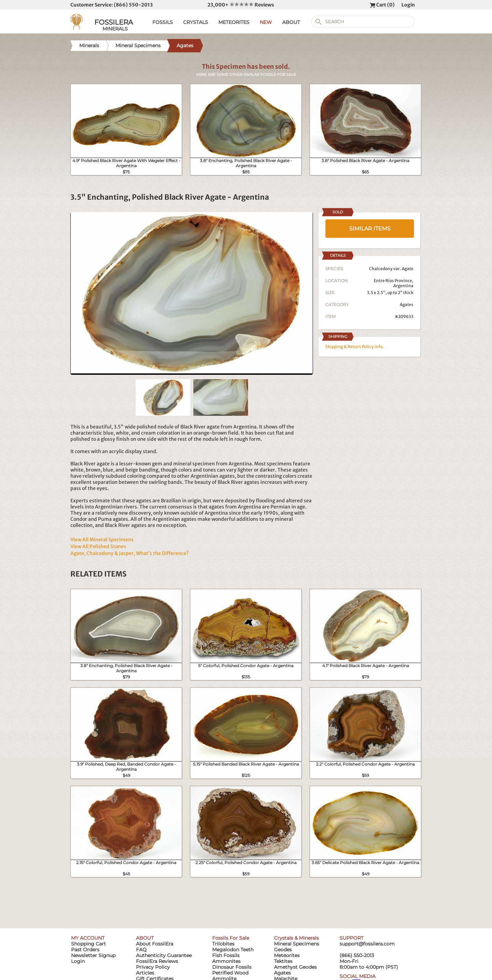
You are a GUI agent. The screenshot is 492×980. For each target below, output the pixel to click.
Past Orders (85, 950)
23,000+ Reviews (241, 5)
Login (408, 5)
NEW (266, 22)
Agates (407, 304)
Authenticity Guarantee (164, 955)
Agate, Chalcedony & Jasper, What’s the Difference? (129, 553)
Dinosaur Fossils (232, 967)
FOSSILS (163, 22)
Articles (145, 973)
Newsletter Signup (93, 955)
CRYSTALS (196, 22)
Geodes (283, 950)
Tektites (283, 961)
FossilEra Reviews (157, 961)
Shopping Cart (88, 944)
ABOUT (291, 22)
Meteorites (287, 955)
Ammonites (226, 961)
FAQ (141, 950)
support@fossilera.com (367, 944)
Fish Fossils (226, 955)
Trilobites (223, 944)
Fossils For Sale (231, 938)
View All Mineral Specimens (102, 540)
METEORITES (234, 22)
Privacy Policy (153, 967)
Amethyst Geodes (295, 967)
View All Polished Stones (98, 546)
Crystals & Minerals (296, 938)
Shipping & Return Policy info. (355, 347)
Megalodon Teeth (233, 950)
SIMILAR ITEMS (370, 229)
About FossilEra (155, 944)
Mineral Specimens (297, 944)
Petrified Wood (230, 973)
